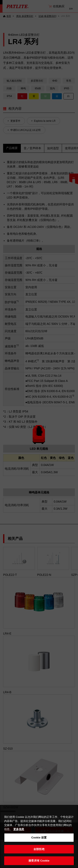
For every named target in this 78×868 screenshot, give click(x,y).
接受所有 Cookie (39, 861)
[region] (39, 836)
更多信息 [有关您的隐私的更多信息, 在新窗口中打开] (19, 829)
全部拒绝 (39, 849)
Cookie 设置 (39, 838)
